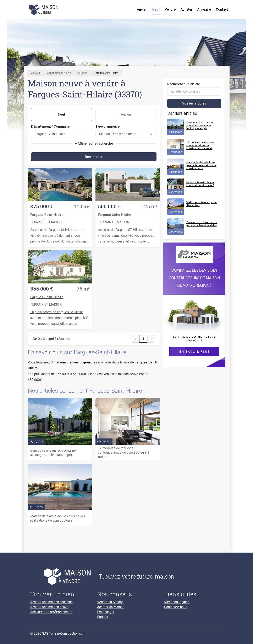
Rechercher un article (184, 84)
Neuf (156, 9)
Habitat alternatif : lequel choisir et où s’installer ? (200, 184)
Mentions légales (177, 602)
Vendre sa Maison (110, 602)
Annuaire (204, 9)
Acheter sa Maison (111, 607)
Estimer (103, 617)
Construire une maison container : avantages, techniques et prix (200, 126)
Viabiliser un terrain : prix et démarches (202, 204)
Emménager (106, 612)
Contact (222, 9)
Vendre (170, 9)
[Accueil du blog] (61, 576)
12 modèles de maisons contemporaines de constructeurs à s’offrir (200, 145)
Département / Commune (50, 126)
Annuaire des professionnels (51, 612)
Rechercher (94, 157)
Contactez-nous (176, 607)
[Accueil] (44, 10)
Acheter (186, 9)
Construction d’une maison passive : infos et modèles (202, 224)
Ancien (142, 9)
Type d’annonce (108, 126)
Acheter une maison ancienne (51, 602)
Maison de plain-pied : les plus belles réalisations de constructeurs (201, 165)
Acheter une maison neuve (49, 607)
